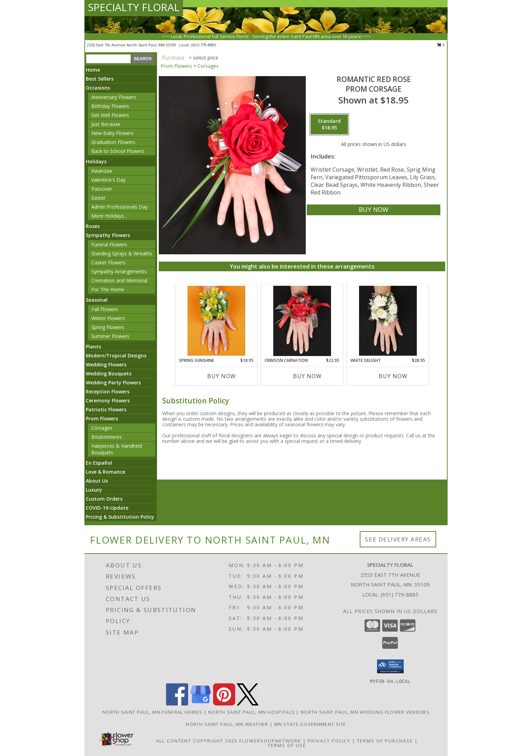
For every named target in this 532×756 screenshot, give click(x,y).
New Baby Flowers (112, 133)
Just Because (106, 124)
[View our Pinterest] (224, 704)
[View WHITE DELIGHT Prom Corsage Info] (388, 321)
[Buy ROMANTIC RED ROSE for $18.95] (373, 210)
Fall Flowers (105, 309)
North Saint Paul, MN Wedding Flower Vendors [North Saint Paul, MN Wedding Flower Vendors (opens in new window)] (365, 712)
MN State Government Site (310, 724)
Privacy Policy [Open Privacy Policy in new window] (329, 741)
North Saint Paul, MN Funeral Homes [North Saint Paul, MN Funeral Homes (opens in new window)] (152, 712)
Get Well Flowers (110, 115)
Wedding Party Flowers (113, 382)
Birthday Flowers (110, 106)
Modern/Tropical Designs (116, 356)
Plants (93, 347)
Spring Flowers (108, 327)
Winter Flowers (108, 318)
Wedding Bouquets (109, 374)
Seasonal (97, 300)
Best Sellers (100, 79)
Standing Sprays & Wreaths (122, 253)
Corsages (102, 428)
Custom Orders (104, 499)
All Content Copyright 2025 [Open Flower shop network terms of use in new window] (197, 741)
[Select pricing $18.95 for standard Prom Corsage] (329, 125)
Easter (98, 198)
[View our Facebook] (177, 704)
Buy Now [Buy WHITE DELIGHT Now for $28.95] (393, 376)
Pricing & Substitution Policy (120, 517)
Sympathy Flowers (108, 235)
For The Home (108, 289)
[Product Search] (108, 59)
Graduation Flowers (113, 142)
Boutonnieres (107, 437)
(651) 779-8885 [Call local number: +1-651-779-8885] (204, 45)
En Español (99, 463)
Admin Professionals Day (120, 207)
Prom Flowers (102, 418)
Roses (93, 226)
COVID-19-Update (107, 508)
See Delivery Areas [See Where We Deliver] (398, 539)
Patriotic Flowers (106, 409)
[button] (390, 666)
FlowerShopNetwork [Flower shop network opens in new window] (270, 741)
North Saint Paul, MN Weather (227, 724)
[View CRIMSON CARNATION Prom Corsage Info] (302, 321)
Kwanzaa (102, 171)
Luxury (94, 490)
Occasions (98, 88)
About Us (97, 481)
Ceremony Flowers (108, 400)
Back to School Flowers (118, 151)
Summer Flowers (110, 336)
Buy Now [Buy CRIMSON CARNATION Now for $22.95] (307, 376)
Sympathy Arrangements (119, 271)
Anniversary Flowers (114, 97)
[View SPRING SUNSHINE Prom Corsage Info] (216, 321)
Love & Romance (106, 472)
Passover (102, 189)
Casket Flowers (108, 262)
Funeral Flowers (109, 244)
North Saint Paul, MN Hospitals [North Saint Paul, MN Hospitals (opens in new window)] (251, 712)
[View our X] (248, 704)
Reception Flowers (108, 391)
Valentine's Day (108, 180)
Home (93, 70)
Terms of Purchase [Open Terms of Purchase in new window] (385, 741)
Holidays (96, 161)
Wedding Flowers (106, 365)
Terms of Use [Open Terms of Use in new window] (287, 745)
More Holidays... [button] (109, 216)
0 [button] (441, 45)
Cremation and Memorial (119, 280)
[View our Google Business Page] (201, 704)
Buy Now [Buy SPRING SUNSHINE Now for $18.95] (222, 376)
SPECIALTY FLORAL (134, 7)
